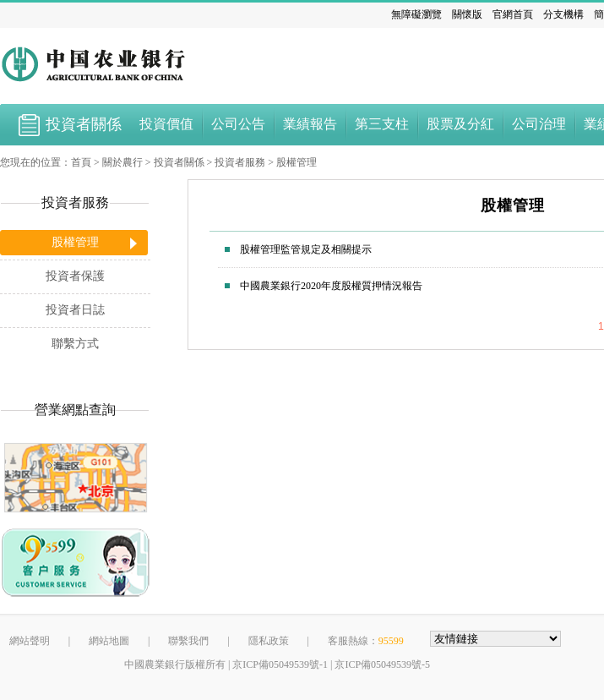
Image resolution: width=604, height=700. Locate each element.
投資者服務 (240, 162)
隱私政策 (269, 641)
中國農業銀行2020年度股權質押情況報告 (331, 286)
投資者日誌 (75, 310)
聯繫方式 (75, 344)
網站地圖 (109, 641)
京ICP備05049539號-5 (382, 664)
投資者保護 (75, 276)
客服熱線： (366, 641)
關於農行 (122, 162)
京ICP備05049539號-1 (280, 664)
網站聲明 (30, 641)
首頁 (81, 162)
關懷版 (467, 14)
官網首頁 (513, 14)
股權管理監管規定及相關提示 (306, 249)
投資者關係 (179, 162)
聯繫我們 (188, 641)
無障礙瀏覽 (416, 14)
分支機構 (563, 14)
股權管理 (297, 162)
